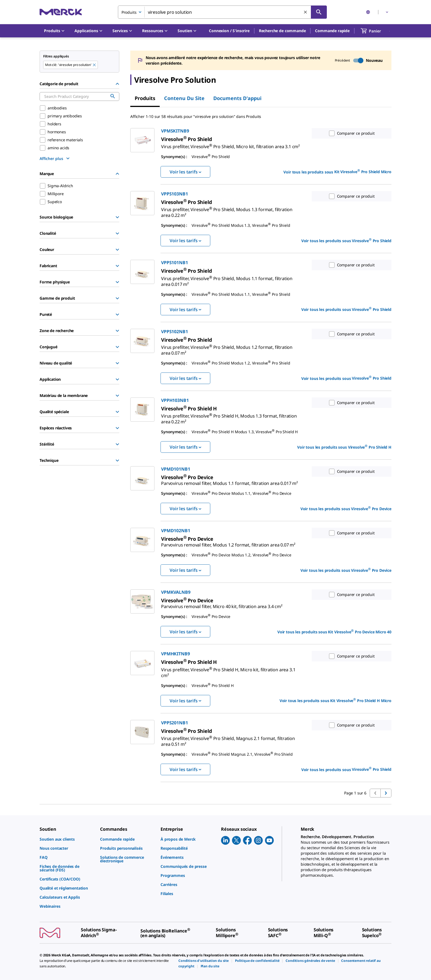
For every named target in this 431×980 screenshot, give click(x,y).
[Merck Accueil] (61, 12)
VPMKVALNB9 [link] (176, 592)
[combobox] (222, 12)
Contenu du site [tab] (184, 98)
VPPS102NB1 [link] (174, 332)
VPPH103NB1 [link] (175, 400)
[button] (229, 31)
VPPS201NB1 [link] (174, 723)
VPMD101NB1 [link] (176, 469)
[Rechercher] (319, 12)
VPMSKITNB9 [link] (175, 131)
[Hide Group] (117, 84)
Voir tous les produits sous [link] (337, 172)
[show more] (55, 158)
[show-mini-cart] (376, 31)
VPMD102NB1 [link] (176, 531)
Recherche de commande (282, 31)
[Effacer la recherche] (306, 12)
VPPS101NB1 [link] (174, 263)
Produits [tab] (145, 98)
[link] (230, 144)
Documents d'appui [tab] (237, 98)
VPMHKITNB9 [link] (175, 654)
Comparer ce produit (351, 133)
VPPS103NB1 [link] (174, 194)
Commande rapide (332, 31)
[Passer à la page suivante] (386, 793)
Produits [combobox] (129, 12)
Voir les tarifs (185, 172)
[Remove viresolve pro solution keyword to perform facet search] (95, 65)
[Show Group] (117, 217)
